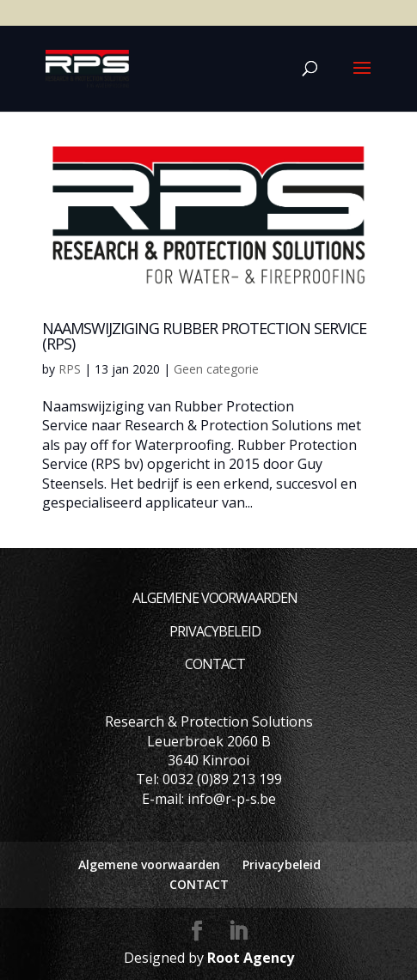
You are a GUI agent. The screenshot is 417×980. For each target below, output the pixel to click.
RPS (70, 369)
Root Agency (251, 958)
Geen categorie (216, 369)
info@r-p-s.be (232, 799)
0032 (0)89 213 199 (222, 779)
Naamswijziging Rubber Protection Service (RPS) (204, 336)
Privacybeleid (215, 631)
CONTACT (215, 664)
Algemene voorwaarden (215, 598)
